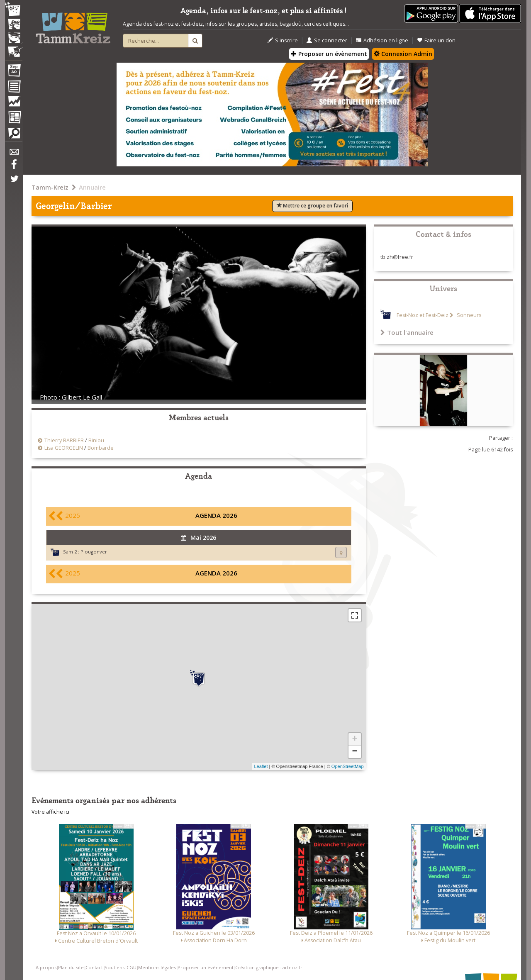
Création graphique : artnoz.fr (269, 967)
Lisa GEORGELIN (64, 448)
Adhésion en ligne (382, 40)
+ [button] (354, 739)
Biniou (96, 440)
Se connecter (327, 40)
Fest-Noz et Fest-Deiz (423, 315)
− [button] (354, 752)
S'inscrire (283, 40)
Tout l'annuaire (407, 332)
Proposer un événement (206, 967)
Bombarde (101, 448)
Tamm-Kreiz (50, 187)
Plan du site (71, 967)
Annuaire (92, 187)
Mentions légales (157, 967)
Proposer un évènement (329, 54)
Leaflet (261, 766)
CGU (132, 967)
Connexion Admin (403, 54)
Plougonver (94, 552)
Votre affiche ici (50, 812)
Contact (94, 967)
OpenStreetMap (348, 766)
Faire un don (436, 40)
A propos (46, 967)
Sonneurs (468, 315)
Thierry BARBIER (64, 440)
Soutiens (114, 967)
